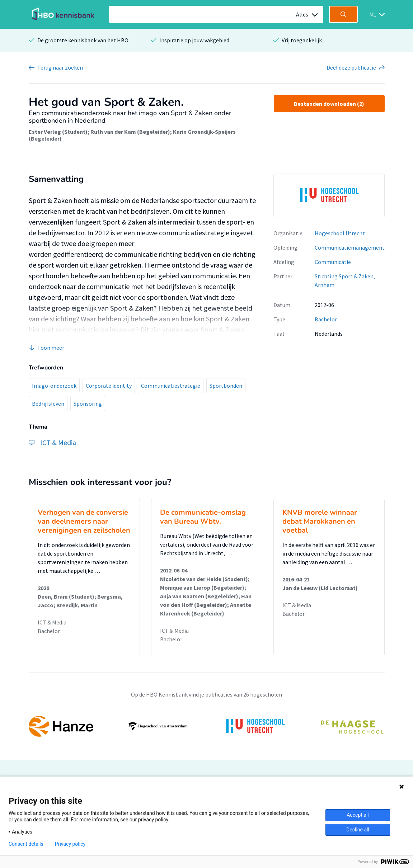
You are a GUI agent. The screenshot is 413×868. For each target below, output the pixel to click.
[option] (329, 195)
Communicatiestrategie (171, 386)
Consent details (26, 844)
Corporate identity (109, 386)
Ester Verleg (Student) (58, 132)
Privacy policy (70, 844)
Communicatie (333, 262)
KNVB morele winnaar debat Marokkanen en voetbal (320, 521)
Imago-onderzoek (54, 386)
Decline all (358, 830)
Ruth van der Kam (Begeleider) (130, 132)
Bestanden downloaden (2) (329, 104)
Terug (60, 67)
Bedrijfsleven (48, 404)
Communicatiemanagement (350, 247)
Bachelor (326, 319)
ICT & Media (52, 622)
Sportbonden (226, 386)
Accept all (358, 815)
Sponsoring (88, 404)
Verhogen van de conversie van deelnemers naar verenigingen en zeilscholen (84, 521)
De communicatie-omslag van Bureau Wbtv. (203, 517)
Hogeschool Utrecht (340, 233)
